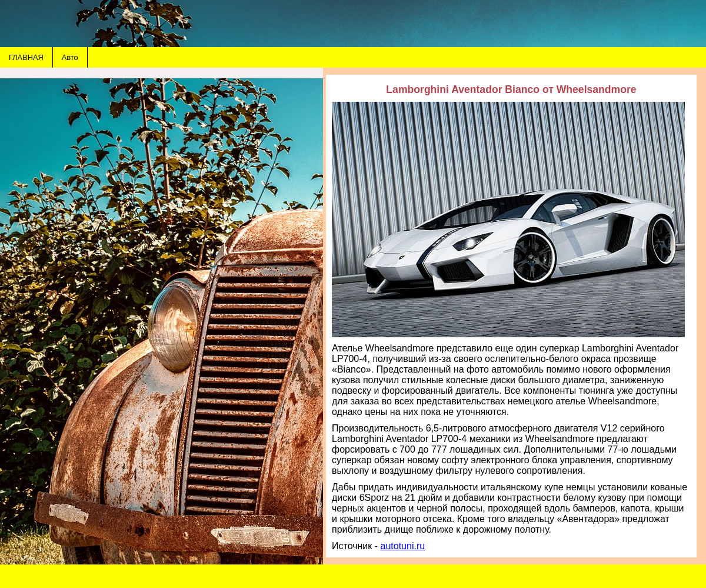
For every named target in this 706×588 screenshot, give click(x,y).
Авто (70, 57)
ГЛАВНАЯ (26, 57)
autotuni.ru (403, 546)
